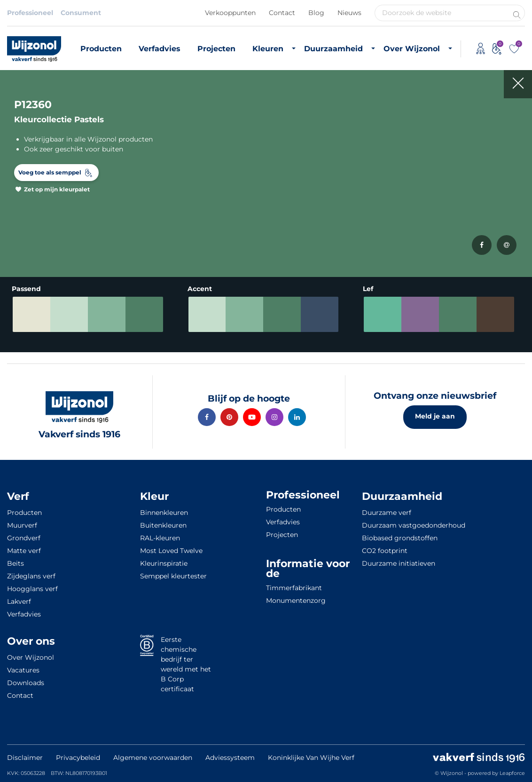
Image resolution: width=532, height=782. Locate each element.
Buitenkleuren (163, 525)
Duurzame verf (387, 513)
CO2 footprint (385, 551)
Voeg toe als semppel (50, 172)
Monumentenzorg (296, 600)
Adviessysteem (230, 758)
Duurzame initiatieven (399, 563)
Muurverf (22, 525)
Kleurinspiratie (164, 563)
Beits (16, 563)
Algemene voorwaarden (153, 758)
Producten (101, 49)
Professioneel (30, 13)
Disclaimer (25, 758)
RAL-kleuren (160, 538)
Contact (282, 13)
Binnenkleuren (164, 513)
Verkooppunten (230, 13)
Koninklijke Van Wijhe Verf (311, 758)
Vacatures (23, 670)
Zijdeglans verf (31, 576)
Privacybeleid (78, 758)
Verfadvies (160, 49)
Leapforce (512, 773)
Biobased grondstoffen (400, 538)
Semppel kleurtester (173, 576)
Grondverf (24, 538)
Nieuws (349, 13)
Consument (81, 13)
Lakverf (19, 601)
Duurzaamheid (333, 49)
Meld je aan (435, 416)
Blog (316, 13)
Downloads (26, 683)
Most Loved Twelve (171, 551)
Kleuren (268, 49)
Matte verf (24, 551)
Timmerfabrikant (294, 588)
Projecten (216, 49)
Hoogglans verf (32, 589)
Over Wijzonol (412, 49)
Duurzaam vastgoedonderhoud (414, 525)
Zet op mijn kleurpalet (57, 189)
